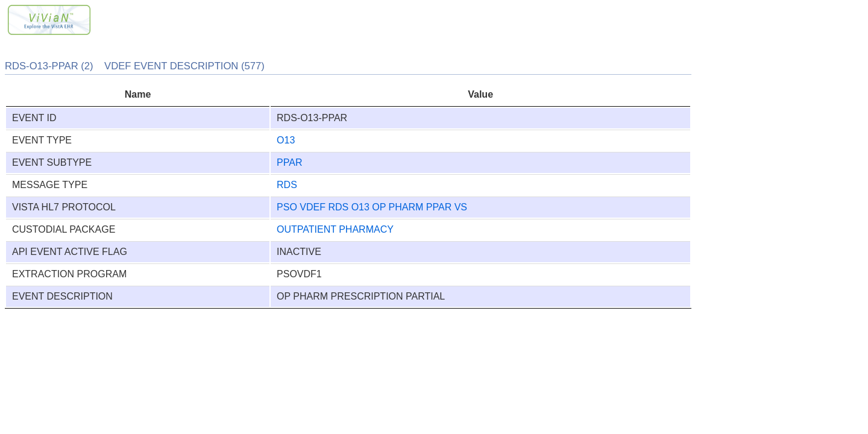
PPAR (289, 162)
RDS (287, 185)
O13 (286, 140)
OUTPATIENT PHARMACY (335, 229)
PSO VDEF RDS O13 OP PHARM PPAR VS (372, 207)
